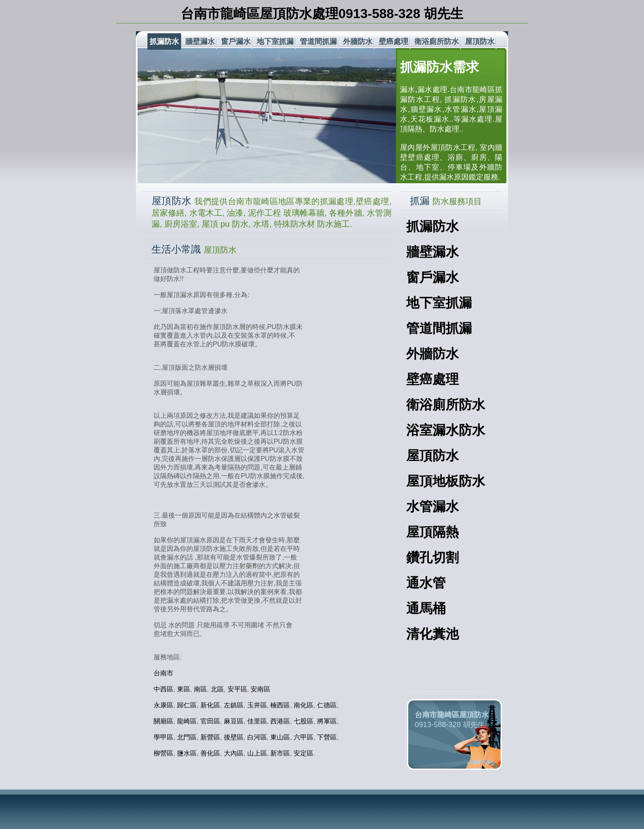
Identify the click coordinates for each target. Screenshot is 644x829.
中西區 (163, 689)
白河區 (257, 737)
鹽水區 (187, 753)
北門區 (187, 737)
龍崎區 (187, 721)
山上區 (257, 753)
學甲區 (163, 737)
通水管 (426, 583)
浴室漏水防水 (446, 430)
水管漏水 (432, 507)
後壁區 (234, 737)
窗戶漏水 (236, 41)
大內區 (234, 753)
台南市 (163, 673)
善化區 (210, 753)
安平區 (237, 689)
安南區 (260, 689)
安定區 (304, 753)
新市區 (280, 753)
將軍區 (327, 721)
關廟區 (163, 721)
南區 (200, 689)
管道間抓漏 (318, 41)
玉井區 (257, 705)
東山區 (280, 737)
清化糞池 (432, 634)
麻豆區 (234, 721)
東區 (184, 689)
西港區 (280, 721)
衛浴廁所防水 (437, 41)
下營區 (327, 737)
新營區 (210, 737)
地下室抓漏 (275, 41)
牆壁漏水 (200, 41)
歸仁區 (187, 705)
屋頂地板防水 (446, 481)
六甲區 (304, 737)
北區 (217, 689)
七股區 (304, 721)
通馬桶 (426, 608)
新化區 (210, 705)
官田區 (210, 721)
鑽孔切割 (432, 557)
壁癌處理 (393, 41)
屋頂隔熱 (432, 532)
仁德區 (327, 705)
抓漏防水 (164, 41)
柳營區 (163, 753)
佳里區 (257, 721)
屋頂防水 (480, 41)
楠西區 (280, 705)
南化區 (304, 705)
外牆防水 (358, 41)
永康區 (163, 705)
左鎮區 (234, 705)
